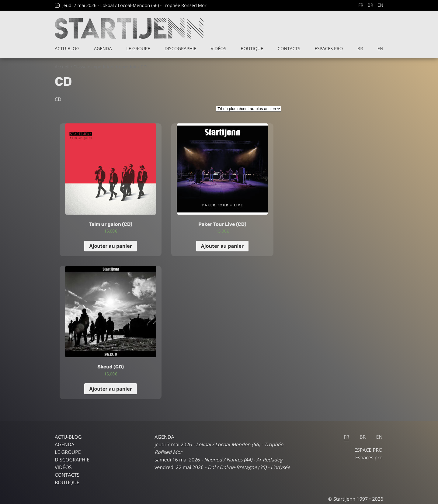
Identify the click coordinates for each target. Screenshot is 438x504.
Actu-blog (67, 49)
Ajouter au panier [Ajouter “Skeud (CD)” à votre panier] (110, 389)
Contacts (289, 49)
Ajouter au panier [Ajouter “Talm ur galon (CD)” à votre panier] (110, 246)
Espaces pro (329, 49)
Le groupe (138, 49)
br (370, 5)
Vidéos (219, 49)
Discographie (180, 49)
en (380, 5)
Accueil (62, 67)
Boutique (252, 49)
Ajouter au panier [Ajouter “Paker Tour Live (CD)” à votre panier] (222, 246)
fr (361, 5)
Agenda (103, 49)
